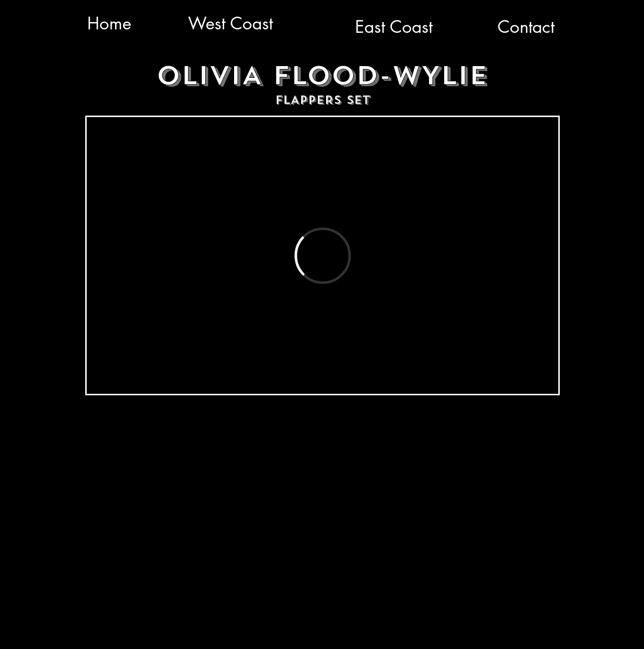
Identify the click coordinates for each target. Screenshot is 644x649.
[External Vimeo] (322, 255)
